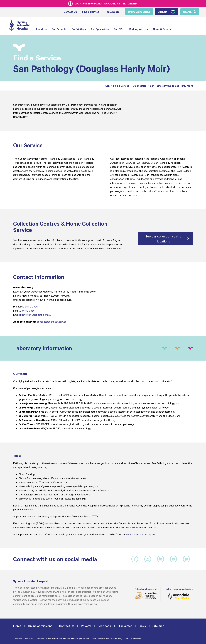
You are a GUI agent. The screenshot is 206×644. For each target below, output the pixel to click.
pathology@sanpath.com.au (36, 315)
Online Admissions (139, 12)
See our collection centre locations (163, 239)
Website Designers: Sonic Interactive (126, 639)
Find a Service (121, 86)
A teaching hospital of (146, 593)
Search (187, 12)
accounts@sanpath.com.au (52, 322)
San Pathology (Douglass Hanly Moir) (171, 86)
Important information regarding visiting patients (106, 4)
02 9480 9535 (27, 311)
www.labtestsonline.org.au (140, 534)
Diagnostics (140, 86)
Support (167, 12)
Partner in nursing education (179, 594)
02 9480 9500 (30, 306)
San (107, 86)
